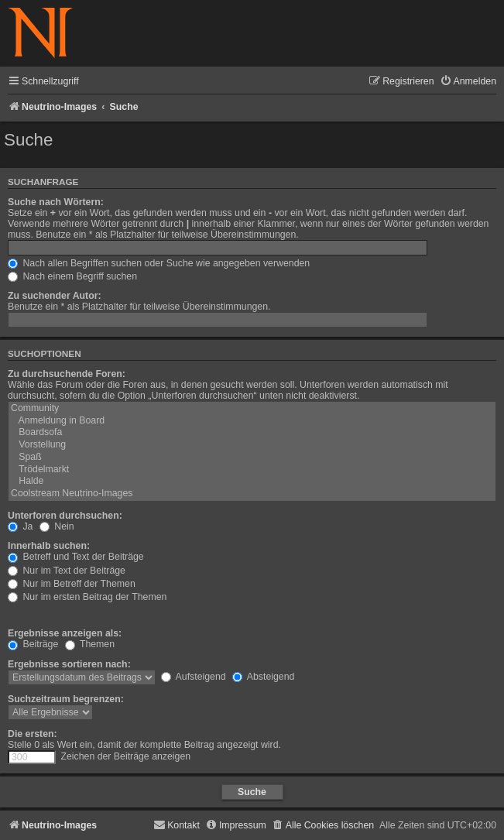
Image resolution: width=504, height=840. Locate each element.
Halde (252, 482)
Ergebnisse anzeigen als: (65, 633)
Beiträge (33, 644)
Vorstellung (252, 445)
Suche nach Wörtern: (56, 202)
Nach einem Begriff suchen (72, 276)
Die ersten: (33, 734)
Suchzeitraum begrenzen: (66, 699)
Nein (57, 526)
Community (252, 409)
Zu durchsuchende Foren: (67, 374)
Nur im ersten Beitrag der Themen (87, 597)
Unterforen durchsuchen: (65, 516)
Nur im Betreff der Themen (72, 584)
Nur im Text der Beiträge (67, 571)
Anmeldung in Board (252, 421)
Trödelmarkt (252, 470)
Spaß (252, 458)
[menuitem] (468, 82)
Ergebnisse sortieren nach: (69, 664)
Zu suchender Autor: (55, 296)
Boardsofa (252, 433)
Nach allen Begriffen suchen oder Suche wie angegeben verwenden (159, 263)
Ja (20, 526)
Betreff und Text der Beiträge (76, 557)
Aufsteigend (194, 677)
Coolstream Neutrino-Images (252, 494)
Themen (90, 644)
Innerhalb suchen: (49, 546)
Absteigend (263, 677)
